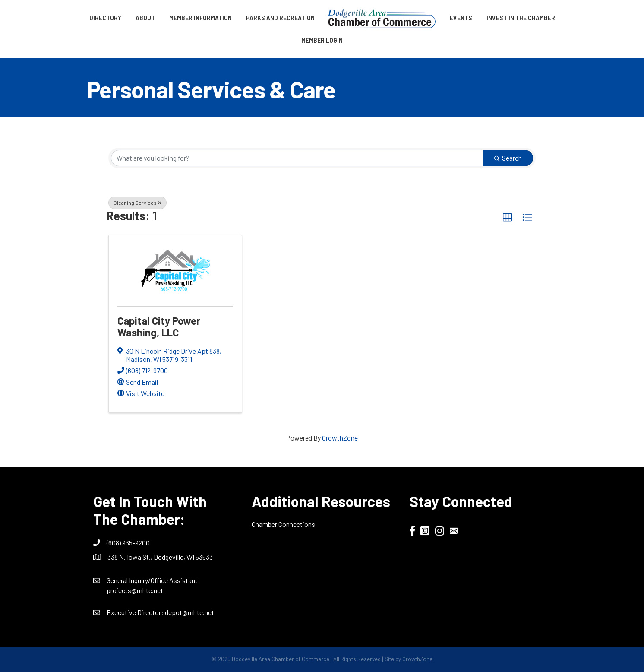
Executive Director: (136, 612)
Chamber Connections (283, 524)
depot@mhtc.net (189, 612)
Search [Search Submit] (508, 158)
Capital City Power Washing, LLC (159, 326)
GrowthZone (340, 438)
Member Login (322, 40)
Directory (105, 17)
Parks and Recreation (280, 17)
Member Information (200, 17)
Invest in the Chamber (521, 17)
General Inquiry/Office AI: (153, 580)
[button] (508, 218)
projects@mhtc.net (135, 590)
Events (461, 17)
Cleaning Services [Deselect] (137, 203)
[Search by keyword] (297, 158)
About (145, 17)
